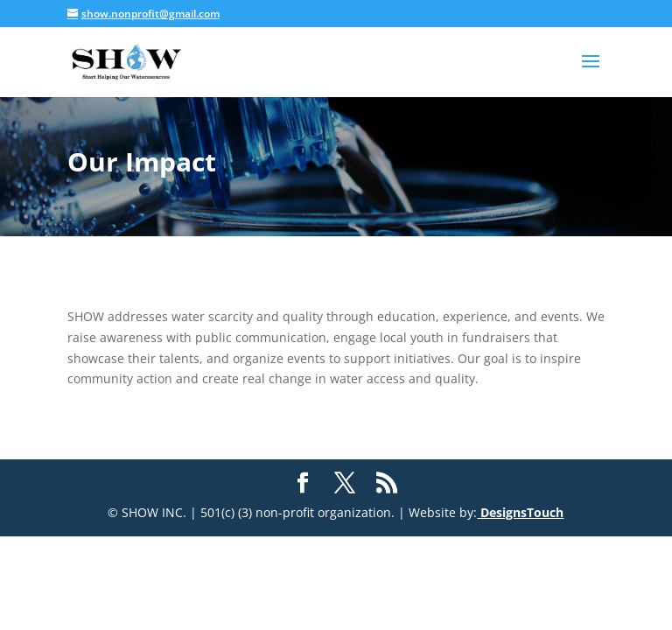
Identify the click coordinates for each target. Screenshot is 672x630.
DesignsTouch (520, 512)
